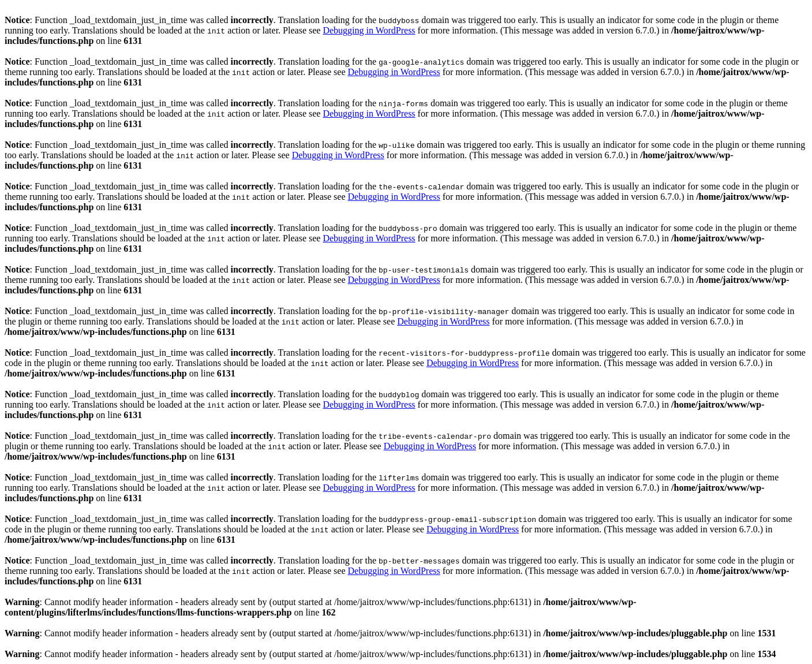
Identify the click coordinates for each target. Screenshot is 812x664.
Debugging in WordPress (369, 30)
